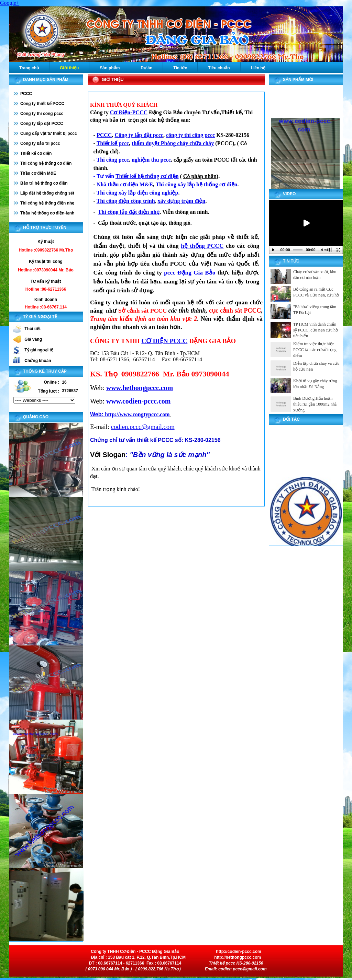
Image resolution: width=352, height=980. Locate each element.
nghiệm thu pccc (151, 160)
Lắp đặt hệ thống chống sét (47, 193)
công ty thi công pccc (190, 135)
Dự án (146, 68)
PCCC (26, 94)
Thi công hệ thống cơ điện (46, 163)
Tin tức (180, 68)
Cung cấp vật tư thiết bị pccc (49, 133)
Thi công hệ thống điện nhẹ (47, 203)
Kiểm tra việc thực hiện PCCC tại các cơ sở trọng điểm (315, 350)
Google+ (10, 3)
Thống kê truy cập (45, 371)
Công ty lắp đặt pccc (139, 135)
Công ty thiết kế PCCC (42, 104)
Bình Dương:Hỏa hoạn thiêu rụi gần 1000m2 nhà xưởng (315, 404)
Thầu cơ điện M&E (38, 173)
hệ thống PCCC (202, 246)
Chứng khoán (38, 361)
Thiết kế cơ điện (36, 153)
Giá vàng (33, 339)
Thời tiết (32, 329)
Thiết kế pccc (113, 143)
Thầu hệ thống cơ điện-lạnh (47, 213)
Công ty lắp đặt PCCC (42, 124)
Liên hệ (258, 68)
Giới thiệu (69, 68)
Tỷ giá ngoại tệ (39, 350)
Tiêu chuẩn (219, 68)
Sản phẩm (110, 68)
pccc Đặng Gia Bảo (190, 273)
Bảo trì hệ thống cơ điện (44, 183)
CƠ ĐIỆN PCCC (164, 341)
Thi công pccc (113, 160)
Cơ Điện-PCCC (129, 112)
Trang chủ (29, 68)
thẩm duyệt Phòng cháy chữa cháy (173, 143)
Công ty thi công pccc (42, 114)
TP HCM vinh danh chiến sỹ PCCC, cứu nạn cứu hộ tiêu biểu (316, 330)
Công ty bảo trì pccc (40, 143)
